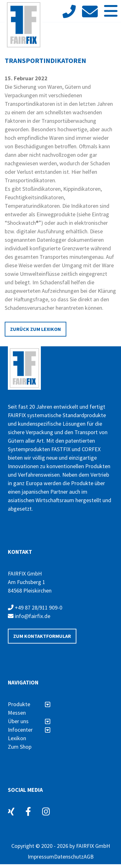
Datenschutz (69, 857)
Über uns (29, 721)
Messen (17, 713)
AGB (89, 857)
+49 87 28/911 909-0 (35, 607)
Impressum (41, 857)
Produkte (29, 704)
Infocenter (29, 730)
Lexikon (17, 738)
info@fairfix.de (29, 616)
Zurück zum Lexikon (36, 329)
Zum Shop (20, 747)
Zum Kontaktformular (42, 636)
